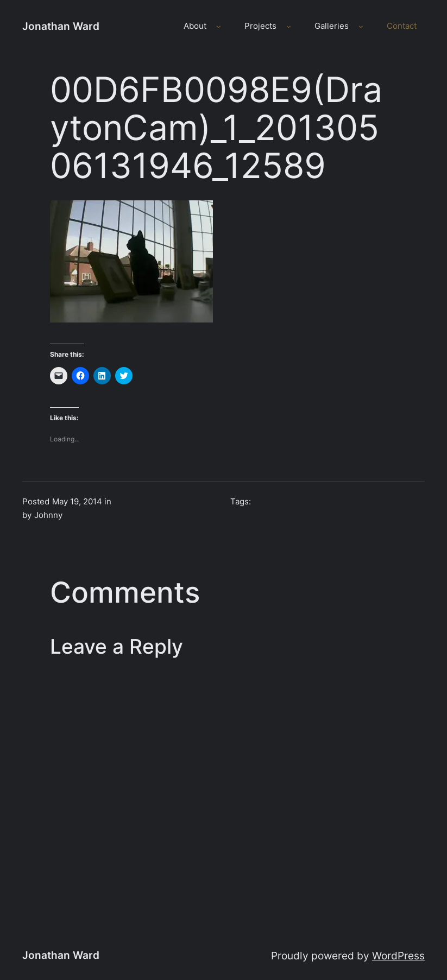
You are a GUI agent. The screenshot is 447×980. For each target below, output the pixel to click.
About (195, 26)
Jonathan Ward (61, 26)
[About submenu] (219, 26)
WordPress (398, 956)
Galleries (332, 26)
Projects (260, 26)
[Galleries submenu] (361, 26)
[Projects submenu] (289, 26)
